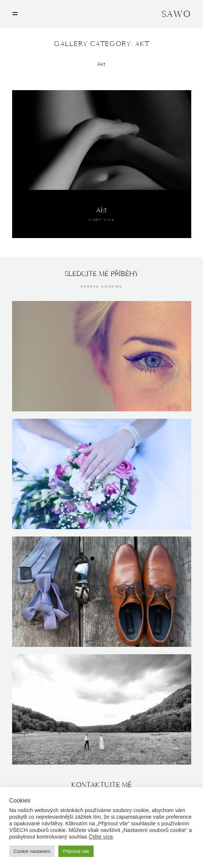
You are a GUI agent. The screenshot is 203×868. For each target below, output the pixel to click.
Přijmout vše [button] (76, 851)
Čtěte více (101, 837)
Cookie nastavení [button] (32, 851)
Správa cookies (101, 287)
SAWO (176, 14)
